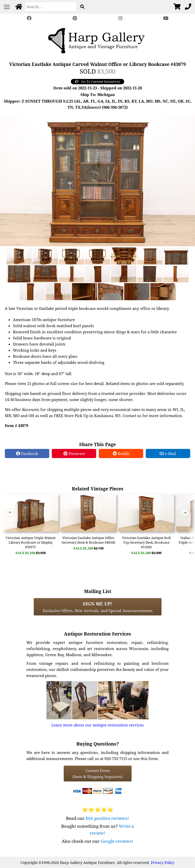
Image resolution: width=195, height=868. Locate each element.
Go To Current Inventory (97, 81)
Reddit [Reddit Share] (121, 453)
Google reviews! (117, 841)
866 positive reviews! (107, 818)
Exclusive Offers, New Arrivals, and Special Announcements (98, 607)
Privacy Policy (163, 863)
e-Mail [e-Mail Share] (168, 453)
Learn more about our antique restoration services (97, 725)
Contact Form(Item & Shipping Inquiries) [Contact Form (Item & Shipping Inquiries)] (98, 774)
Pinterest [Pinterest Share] (74, 453)
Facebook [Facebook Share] (27, 453)
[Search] (51, 7)
